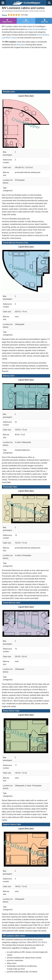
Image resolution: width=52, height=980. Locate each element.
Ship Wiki (26, 21)
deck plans (21, 45)
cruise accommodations (37, 29)
